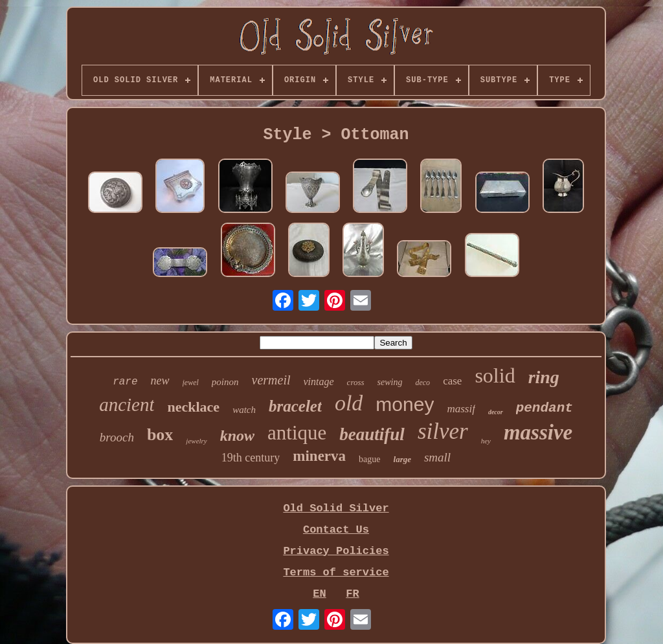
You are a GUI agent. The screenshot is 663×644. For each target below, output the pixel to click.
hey (486, 441)
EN (319, 594)
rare (125, 382)
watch (244, 410)
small (437, 457)
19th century (251, 458)
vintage (319, 382)
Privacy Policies (336, 551)
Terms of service (336, 572)
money (405, 404)
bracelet (295, 406)
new (160, 381)
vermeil (271, 380)
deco (422, 383)
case (452, 381)
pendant (545, 408)
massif (461, 409)
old (349, 403)
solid (495, 375)
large (402, 459)
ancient (127, 405)
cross (356, 382)
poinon (225, 382)
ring (544, 377)
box (160, 435)
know (237, 436)
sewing (390, 382)
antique (297, 433)
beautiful (372, 434)
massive (538, 432)
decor (496, 412)
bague (369, 459)
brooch (117, 437)
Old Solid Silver (336, 508)
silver (443, 431)
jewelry (196, 441)
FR (352, 594)
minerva (319, 456)
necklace (193, 407)
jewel (191, 383)
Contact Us (336, 530)
